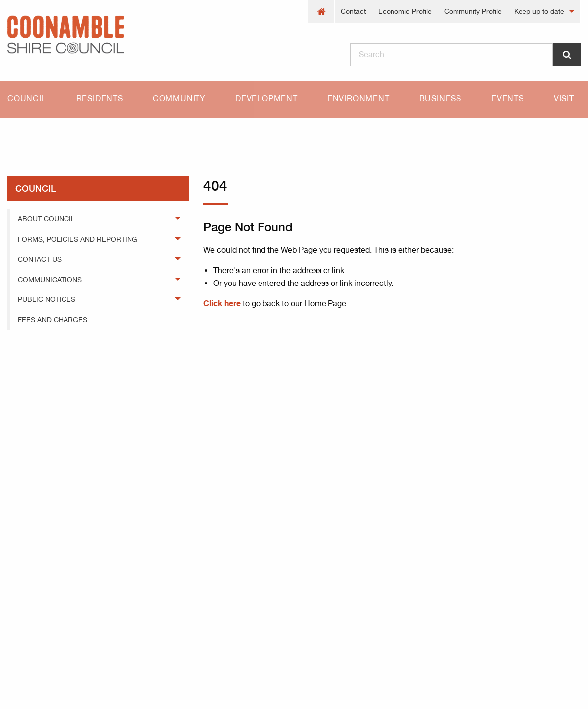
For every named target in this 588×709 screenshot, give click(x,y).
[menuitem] (322, 12)
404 (63, 135)
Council (27, 99)
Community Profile (473, 11)
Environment (359, 99)
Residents (100, 99)
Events (508, 99)
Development (266, 99)
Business (440, 99)
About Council (46, 219)
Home (17, 135)
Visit (564, 99)
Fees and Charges (53, 320)
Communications (50, 280)
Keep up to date (539, 11)
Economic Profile (405, 11)
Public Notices (47, 299)
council (35, 188)
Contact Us (40, 259)
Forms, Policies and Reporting (78, 239)
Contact (353, 11)
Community (179, 99)
